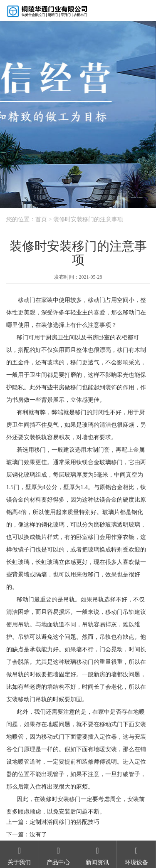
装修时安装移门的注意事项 (88, 219)
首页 (41, 219)
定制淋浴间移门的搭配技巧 (64, 822)
